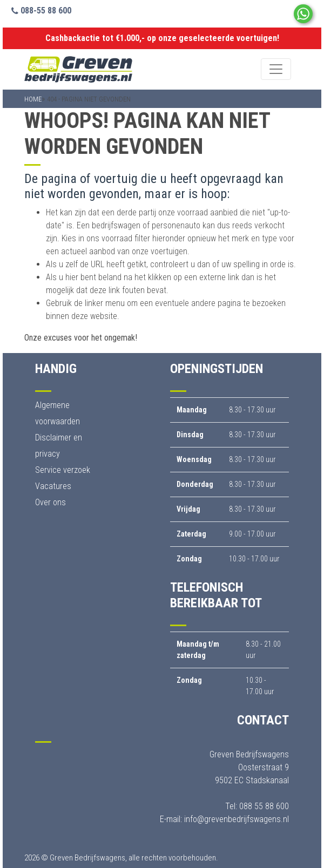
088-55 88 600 (41, 11)
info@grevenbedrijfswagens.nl (237, 819)
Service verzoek (63, 470)
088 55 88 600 (264, 806)
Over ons (50, 502)
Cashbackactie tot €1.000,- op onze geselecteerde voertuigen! (162, 38)
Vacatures (53, 486)
